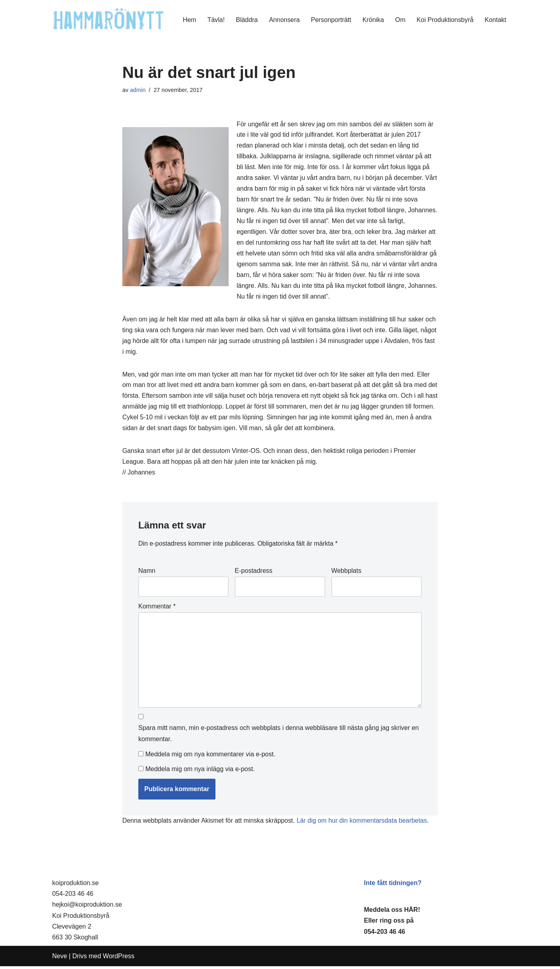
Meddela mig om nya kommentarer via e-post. (210, 757)
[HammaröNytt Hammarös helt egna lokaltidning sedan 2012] (109, 20)
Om (400, 20)
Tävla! (215, 20)
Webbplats (346, 574)
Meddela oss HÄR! (392, 912)
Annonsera (283, 20)
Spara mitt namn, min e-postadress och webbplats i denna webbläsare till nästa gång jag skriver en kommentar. (279, 737)
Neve (60, 959)
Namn (147, 574)
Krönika (373, 20)
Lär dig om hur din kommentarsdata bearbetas (363, 823)
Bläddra (246, 20)
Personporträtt (330, 20)
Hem (188, 20)
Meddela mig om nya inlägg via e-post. (200, 772)
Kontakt (495, 20)
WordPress (119, 959)
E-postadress (253, 574)
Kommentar (157, 609)
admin (138, 90)
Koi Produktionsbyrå (445, 20)
